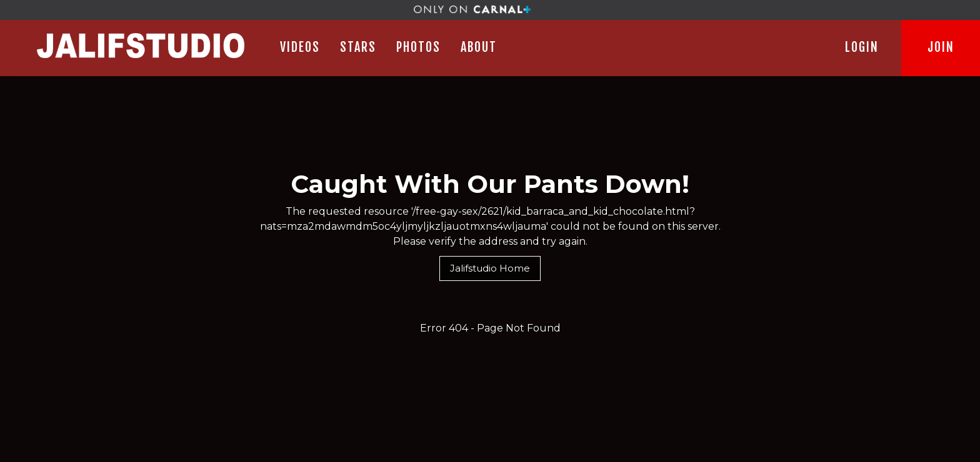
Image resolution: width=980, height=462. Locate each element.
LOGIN (862, 47)
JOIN (941, 47)
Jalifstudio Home (490, 268)
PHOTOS (418, 47)
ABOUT (479, 47)
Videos (300, 47)
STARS (358, 47)
